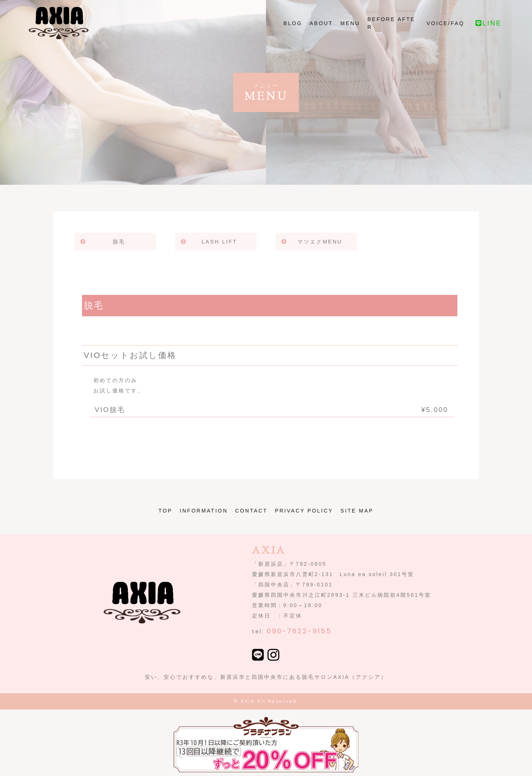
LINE (489, 32)
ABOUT (321, 32)
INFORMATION (204, 511)
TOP (166, 511)
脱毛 (119, 242)
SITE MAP (357, 511)
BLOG (293, 32)
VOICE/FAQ (446, 32)
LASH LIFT (219, 242)
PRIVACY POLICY (304, 511)
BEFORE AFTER (391, 32)
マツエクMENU (320, 242)
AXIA (248, 701)
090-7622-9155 (299, 631)
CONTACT (252, 511)
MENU (350, 32)
